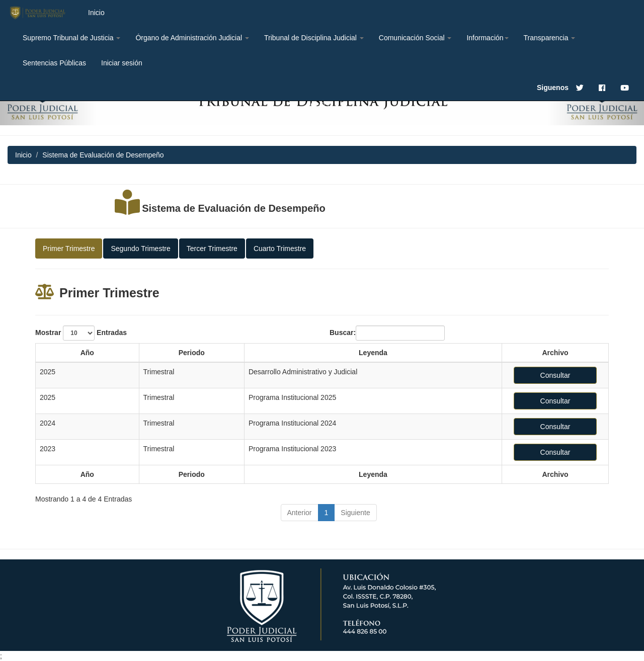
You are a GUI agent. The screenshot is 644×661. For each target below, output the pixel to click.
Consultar (555, 375)
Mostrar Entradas (81, 333)
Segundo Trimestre (140, 249)
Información (487, 38)
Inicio (96, 13)
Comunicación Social (415, 38)
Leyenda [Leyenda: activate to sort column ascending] (373, 353)
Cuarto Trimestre (280, 249)
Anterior (300, 513)
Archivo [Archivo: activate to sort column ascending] (555, 353)
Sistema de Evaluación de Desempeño (234, 208)
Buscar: (387, 333)
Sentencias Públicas (54, 63)
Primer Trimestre (69, 249)
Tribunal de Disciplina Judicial (314, 38)
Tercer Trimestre (212, 249)
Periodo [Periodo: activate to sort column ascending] (192, 353)
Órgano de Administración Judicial (192, 38)
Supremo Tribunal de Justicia (71, 38)
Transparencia (550, 38)
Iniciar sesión (122, 63)
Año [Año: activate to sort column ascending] (87, 353)
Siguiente (355, 513)
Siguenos (553, 88)
